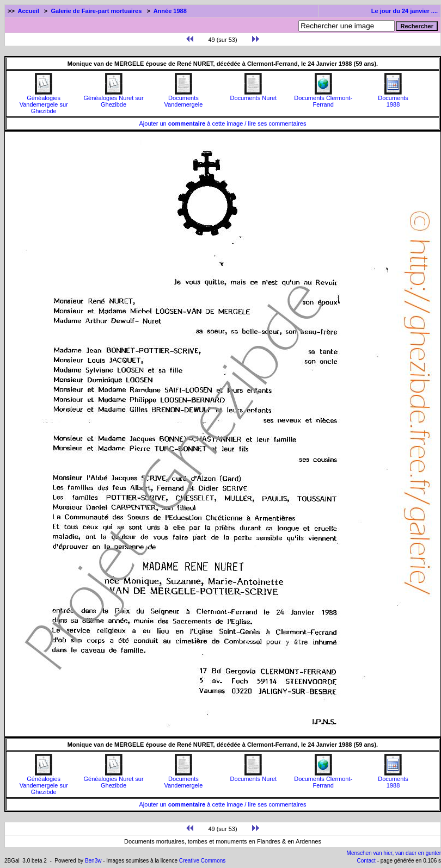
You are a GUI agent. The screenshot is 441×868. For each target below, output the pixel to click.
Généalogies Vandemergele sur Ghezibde (44, 102)
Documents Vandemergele (184, 98)
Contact (366, 861)
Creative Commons (203, 861)
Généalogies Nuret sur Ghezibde (114, 98)
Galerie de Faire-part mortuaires (96, 11)
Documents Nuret (254, 95)
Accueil (29, 11)
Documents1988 (393, 98)
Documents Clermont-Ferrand (323, 98)
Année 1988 (170, 11)
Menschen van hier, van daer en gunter (394, 853)
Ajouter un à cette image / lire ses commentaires (223, 123)
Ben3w (93, 861)
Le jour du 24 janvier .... (405, 11)
